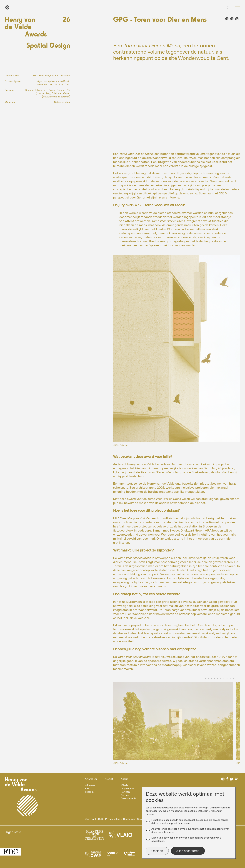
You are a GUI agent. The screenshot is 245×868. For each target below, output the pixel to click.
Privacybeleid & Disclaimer (120, 819)
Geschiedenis (128, 799)
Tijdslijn (89, 792)
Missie (125, 785)
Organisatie (127, 789)
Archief (109, 779)
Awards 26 (91, 779)
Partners (126, 792)
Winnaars (90, 785)
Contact (125, 795)
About (124, 779)
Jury (87, 789)
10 (233, 678)
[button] (237, 8)
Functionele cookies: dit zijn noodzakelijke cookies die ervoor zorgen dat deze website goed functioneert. (190, 822)
